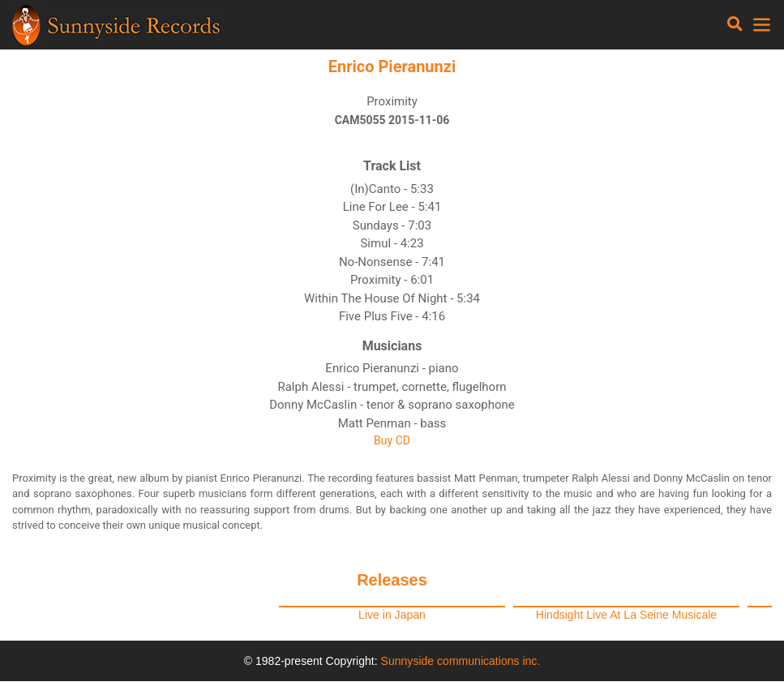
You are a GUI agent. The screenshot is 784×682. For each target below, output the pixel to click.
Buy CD (392, 440)
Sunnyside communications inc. (461, 661)
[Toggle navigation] (735, 24)
